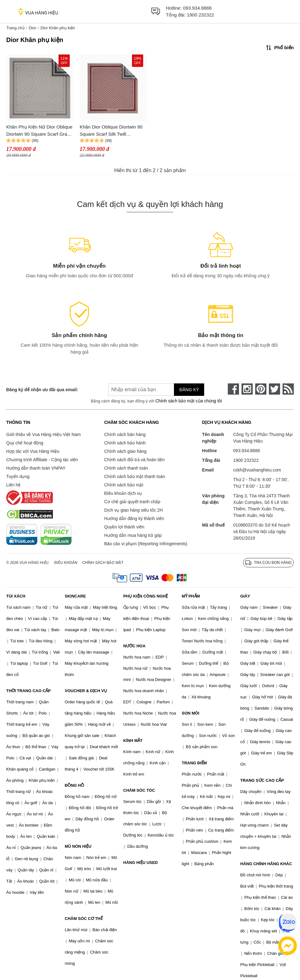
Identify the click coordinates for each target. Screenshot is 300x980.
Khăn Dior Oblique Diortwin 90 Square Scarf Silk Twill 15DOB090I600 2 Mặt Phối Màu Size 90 (113, 131)
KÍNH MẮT (133, 741)
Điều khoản (66, 563)
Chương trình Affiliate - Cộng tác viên (42, 460)
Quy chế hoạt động (25, 443)
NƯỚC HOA (134, 646)
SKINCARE (75, 596)
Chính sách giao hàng (125, 451)
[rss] (288, 389)
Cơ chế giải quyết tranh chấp (132, 502)
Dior (32, 28)
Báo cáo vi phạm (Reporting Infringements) (146, 544)
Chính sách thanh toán (126, 468)
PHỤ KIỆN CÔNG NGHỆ (145, 596)
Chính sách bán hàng (125, 434)
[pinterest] (261, 389)
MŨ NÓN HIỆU (78, 846)
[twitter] (274, 389)
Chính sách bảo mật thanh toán (135, 476)
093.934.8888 (197, 8)
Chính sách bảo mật (124, 485)
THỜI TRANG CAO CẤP (28, 691)
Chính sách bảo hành (125, 443)
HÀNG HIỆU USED (141, 863)
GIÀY (245, 596)
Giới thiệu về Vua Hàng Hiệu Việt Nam (43, 434)
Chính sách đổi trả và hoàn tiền (134, 460)
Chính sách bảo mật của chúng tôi (189, 401)
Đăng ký (189, 390)
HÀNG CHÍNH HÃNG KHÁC (266, 864)
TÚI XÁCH (16, 596)
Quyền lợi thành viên (124, 527)
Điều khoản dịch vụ (123, 493)
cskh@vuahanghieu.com (257, 470)
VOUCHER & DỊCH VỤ (86, 691)
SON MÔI (190, 713)
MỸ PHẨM (191, 596)
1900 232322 (200, 15)
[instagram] (247, 389)
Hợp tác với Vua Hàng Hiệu (33, 451)
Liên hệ (13, 485)
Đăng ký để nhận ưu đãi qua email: (42, 390)
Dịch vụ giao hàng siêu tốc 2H (134, 510)
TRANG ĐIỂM (194, 763)
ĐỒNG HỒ (74, 785)
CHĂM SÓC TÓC (139, 790)
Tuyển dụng (18, 476)
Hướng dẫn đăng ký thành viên (134, 518)
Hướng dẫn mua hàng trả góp (133, 535)
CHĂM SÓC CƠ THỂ (84, 919)
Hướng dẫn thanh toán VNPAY (36, 468)
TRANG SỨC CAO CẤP (262, 780)
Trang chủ (15, 28)
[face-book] (233, 389)
